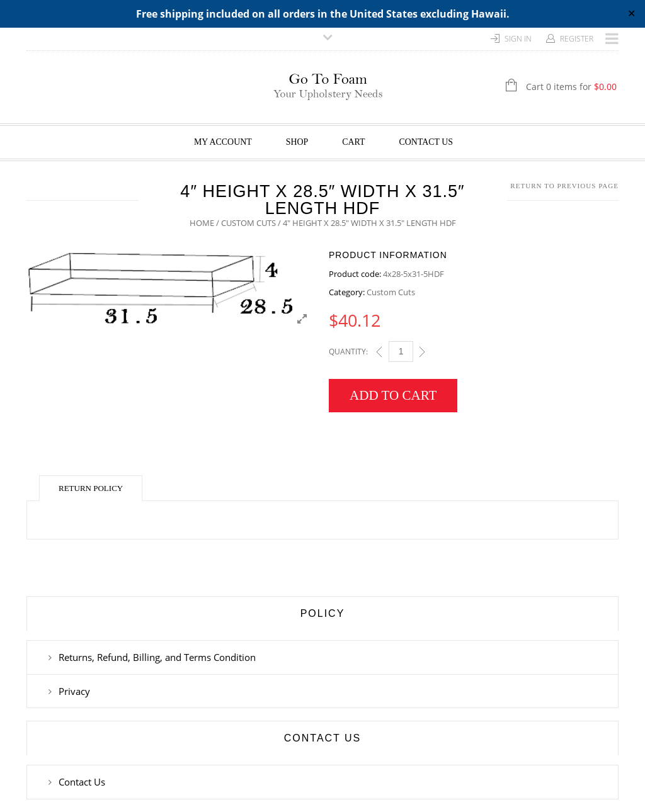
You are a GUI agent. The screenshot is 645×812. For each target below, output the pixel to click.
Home (202, 223)
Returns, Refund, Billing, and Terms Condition (157, 657)
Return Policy (91, 488)
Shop (297, 142)
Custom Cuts (248, 223)
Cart (353, 142)
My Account (223, 142)
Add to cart (393, 395)
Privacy (74, 691)
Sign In (518, 39)
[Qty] (401, 352)
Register (577, 39)
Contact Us (426, 142)
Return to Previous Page (564, 186)
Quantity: (348, 352)
